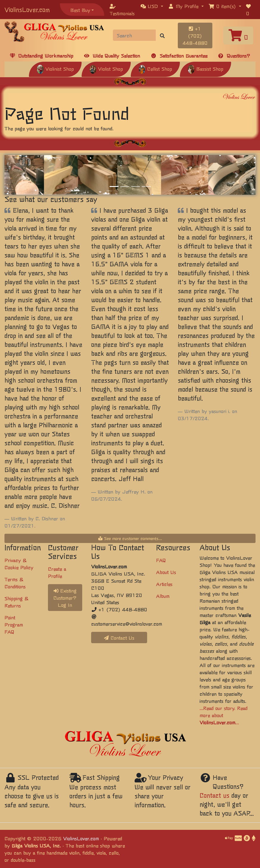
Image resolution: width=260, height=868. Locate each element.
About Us (166, 572)
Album (163, 596)
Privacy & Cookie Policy (19, 564)
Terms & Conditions (15, 583)
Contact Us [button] (119, 638)
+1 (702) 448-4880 (195, 35)
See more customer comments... (130, 538)
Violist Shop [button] (106, 69)
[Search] (134, 35)
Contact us (214, 795)
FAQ (161, 560)
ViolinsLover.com (27, 9)
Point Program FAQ (14, 624)
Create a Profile (57, 572)
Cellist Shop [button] (155, 69)
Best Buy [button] (80, 10)
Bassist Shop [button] (205, 69)
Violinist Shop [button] (55, 69)
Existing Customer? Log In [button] (65, 598)
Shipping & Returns (16, 602)
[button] (152, 6)
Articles (164, 584)
